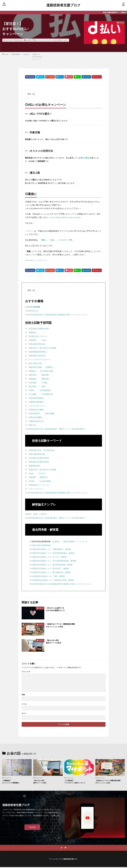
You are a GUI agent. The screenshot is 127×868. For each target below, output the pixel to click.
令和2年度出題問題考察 (41, 545)
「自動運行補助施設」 (36, 402)
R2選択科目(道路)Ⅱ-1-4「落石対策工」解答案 (50, 568)
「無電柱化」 (33, 332)
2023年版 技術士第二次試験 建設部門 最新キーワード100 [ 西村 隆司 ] (56, 429)
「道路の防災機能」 (35, 417)
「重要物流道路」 (34, 466)
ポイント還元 (53, 40)
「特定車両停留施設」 (36, 398)
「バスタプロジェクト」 (37, 406)
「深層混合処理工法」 (36, 421)
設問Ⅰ (30, 514)
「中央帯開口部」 (47, 394)
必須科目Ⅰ (57, 541)
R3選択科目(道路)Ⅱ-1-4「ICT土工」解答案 (49, 557)
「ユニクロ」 (63, 240)
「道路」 (43, 240)
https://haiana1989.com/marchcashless (66, 217)
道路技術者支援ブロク (63, 5)
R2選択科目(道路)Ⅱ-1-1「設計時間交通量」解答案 (52, 565)
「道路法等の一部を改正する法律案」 (42, 348)
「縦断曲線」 (33, 379)
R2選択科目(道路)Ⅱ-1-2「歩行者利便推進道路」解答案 (54, 561)
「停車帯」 (32, 390)
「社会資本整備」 (45, 481)
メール (24, 704)
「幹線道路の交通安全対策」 (39, 462)
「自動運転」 (33, 340)
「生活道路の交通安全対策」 (39, 329)
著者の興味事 (16, 54)
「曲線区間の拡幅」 (35, 367)
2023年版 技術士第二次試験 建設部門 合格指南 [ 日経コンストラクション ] (57, 315)
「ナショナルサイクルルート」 (40, 359)
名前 (23, 695)
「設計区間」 (33, 386)
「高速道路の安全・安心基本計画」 (42, 450)
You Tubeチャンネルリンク (36, 260)
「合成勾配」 (33, 383)
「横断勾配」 (45, 379)
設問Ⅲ (44, 514)
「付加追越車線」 (45, 390)
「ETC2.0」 (42, 473)
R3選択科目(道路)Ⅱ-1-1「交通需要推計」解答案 (51, 549)
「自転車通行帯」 (34, 413)
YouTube (32, 828)
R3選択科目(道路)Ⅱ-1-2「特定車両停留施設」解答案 (53, 553)
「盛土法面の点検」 (35, 363)
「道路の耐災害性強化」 (37, 344)
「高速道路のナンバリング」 (39, 485)
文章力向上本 (33, 311)
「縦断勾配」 (45, 375)
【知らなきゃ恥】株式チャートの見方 (55, 642)
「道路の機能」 (50, 413)
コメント (26, 672)
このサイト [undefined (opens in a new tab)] (30, 231)
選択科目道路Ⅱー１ (71, 541)
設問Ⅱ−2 (37, 514)
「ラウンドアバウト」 (36, 489)
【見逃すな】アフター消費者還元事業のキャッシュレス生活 (63, 626)
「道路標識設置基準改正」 (38, 352)
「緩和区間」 (33, 375)
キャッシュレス (43, 40)
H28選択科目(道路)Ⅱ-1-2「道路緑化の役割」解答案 (53, 580)
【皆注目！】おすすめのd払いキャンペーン (37, 57)
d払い (36, 40)
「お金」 (52, 240)
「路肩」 (43, 386)
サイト (24, 713)
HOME (6, 54)
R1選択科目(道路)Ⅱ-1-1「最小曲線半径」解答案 (51, 572)
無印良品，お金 (62, 40)
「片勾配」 (44, 383)
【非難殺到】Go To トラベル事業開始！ (12, 782)
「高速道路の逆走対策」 (37, 356)
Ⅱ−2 (82, 541)
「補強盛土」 (33, 371)
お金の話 (29, 40)
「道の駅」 (32, 481)
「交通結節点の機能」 (36, 410)
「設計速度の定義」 (47, 371)
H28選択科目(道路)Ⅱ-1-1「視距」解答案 (48, 576)
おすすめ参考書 (33, 307)
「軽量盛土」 (50, 367)
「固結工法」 (33, 425)
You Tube (32, 255)
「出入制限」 (33, 394)
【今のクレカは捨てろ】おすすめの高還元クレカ (57, 610)
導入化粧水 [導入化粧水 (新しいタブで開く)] (85, 158)
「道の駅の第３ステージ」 (38, 336)
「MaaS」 (44, 340)
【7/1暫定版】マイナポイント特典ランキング (76, 782)
